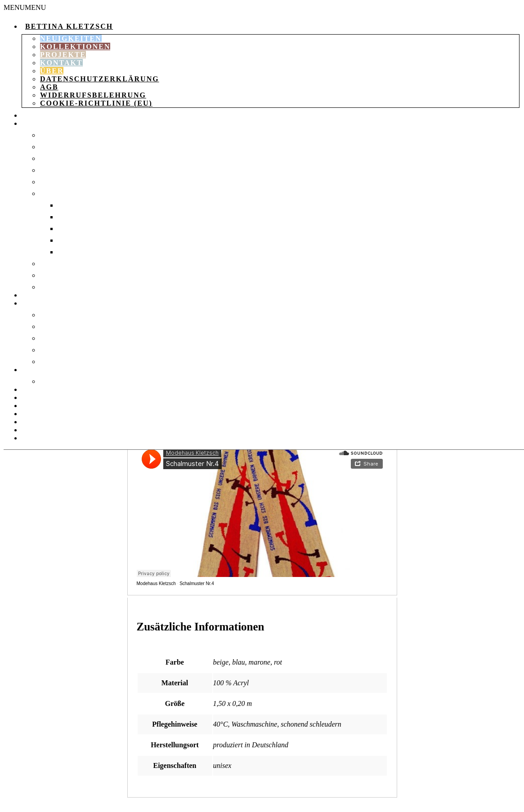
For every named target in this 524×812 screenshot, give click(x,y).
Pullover (58, 182)
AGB (49, 87)
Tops (48, 275)
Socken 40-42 (81, 229)
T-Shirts (55, 264)
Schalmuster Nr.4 (197, 583)
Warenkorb (44, 397)
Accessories (46, 303)
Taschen (38, 295)
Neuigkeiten (71, 38)
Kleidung (40, 123)
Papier (34, 370)
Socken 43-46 (81, 240)
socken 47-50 (81, 252)
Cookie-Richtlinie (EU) (96, 103)
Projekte (63, 55)
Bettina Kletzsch (69, 26)
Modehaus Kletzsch (156, 583)
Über (52, 71)
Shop (31, 115)
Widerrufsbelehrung (93, 95)
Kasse (33, 422)
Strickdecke (64, 315)
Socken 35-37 (81, 205)
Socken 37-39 (81, 217)
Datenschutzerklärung (100, 79)
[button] (25, 7)
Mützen (55, 326)
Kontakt (61, 63)
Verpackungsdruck (78, 381)
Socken (54, 193)
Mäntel (55, 170)
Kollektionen (75, 47)
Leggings (58, 158)
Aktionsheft (46, 389)
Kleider (55, 147)
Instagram (43, 438)
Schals (53, 338)
